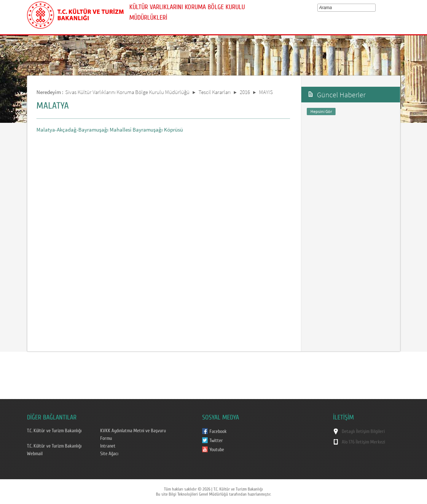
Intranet (108, 446)
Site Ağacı (109, 454)
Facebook (218, 431)
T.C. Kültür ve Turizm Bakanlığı (54, 431)
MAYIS (266, 92)
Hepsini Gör (321, 111)
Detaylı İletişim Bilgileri (363, 431)
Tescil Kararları (215, 92)
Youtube (217, 450)
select (375, 8)
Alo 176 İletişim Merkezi (363, 442)
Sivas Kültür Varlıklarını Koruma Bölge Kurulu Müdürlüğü (127, 92)
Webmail (35, 454)
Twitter (216, 441)
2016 (245, 92)
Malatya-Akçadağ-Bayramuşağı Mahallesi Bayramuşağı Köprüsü (110, 130)
